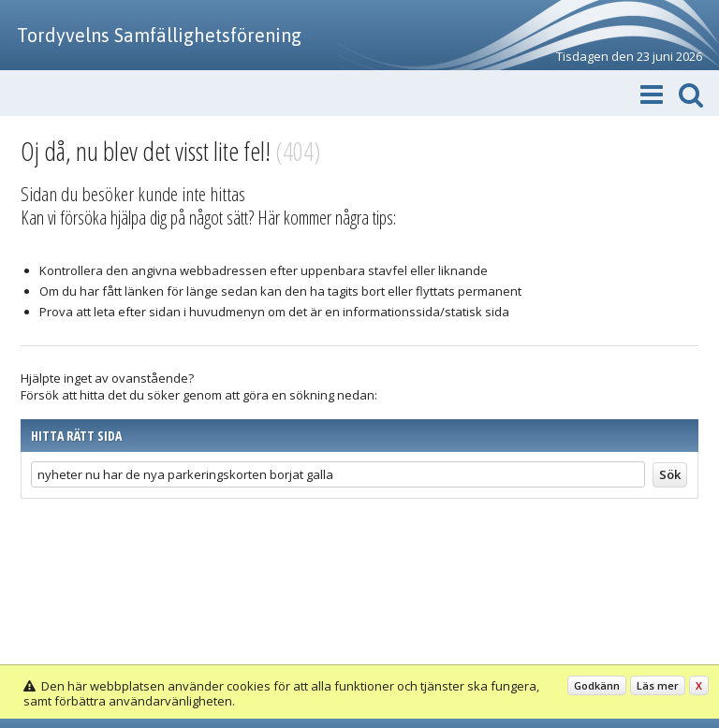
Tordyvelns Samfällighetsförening (159, 35)
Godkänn (597, 685)
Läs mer (658, 685)
